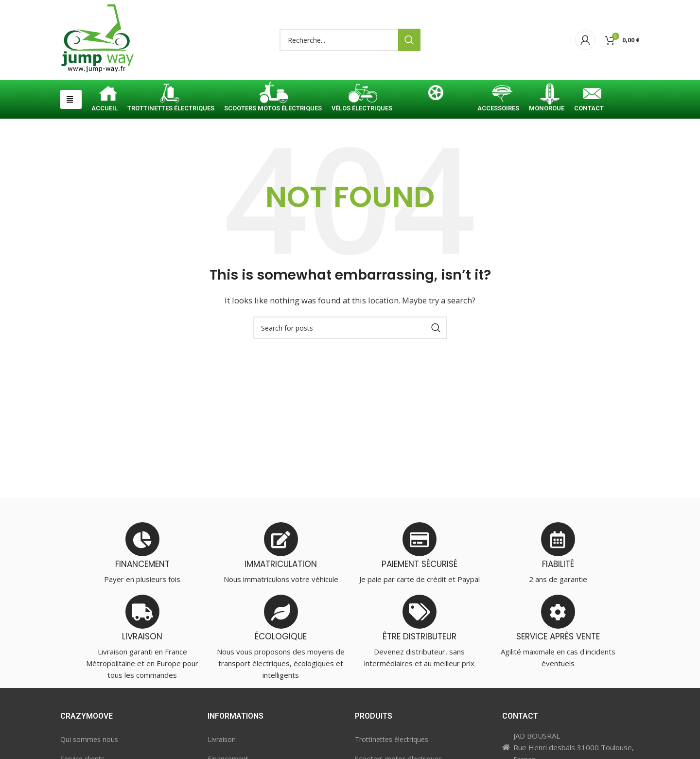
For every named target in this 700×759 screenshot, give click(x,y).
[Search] (350, 40)
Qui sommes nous (89, 739)
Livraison (222, 739)
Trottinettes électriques (392, 739)
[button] (71, 99)
